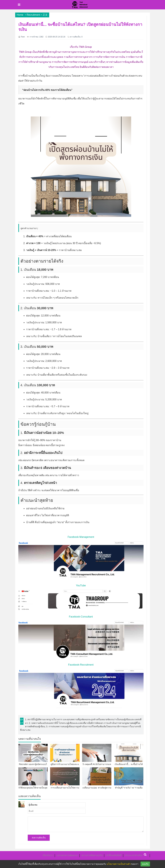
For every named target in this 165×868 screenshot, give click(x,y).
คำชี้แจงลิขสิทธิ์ (114, 855)
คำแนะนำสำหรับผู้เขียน (137, 855)
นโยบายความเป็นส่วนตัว (119, 864)
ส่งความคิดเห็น (39, 838)
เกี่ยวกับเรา (48, 855)
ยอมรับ (145, 864)
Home (20, 15)
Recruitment (33, 15)
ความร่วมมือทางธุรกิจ (92, 855)
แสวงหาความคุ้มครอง (67, 855)
